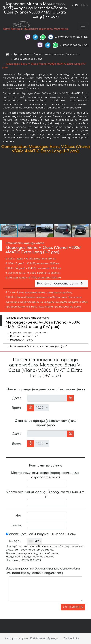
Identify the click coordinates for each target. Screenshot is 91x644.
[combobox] (35, 541)
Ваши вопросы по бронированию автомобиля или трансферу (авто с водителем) (43, 571)
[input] (47, 398)
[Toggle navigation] (83, 27)
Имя (18, 516)
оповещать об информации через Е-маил (41, 534)
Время (17, 408)
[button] (88, 189)
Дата (17, 398)
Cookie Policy (71, 639)
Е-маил (16, 525)
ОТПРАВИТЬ (73, 607)
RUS (75, 5)
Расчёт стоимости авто (60, 284)
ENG (84, 5)
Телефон (15, 541)
